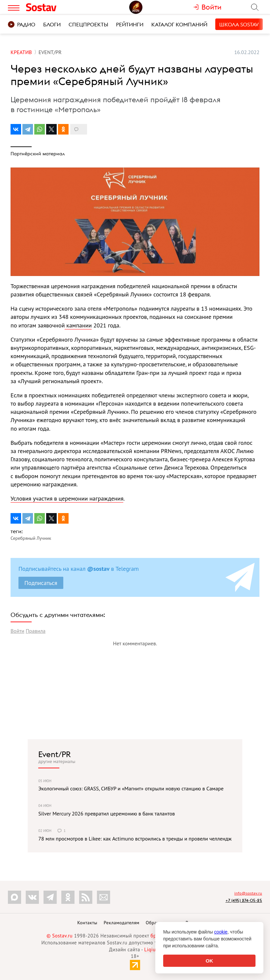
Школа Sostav (239, 24)
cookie (221, 932)
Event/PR (55, 754)
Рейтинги (130, 24)
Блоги (52, 24)
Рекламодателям (121, 923)
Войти (17, 631)
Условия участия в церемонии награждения (67, 498)
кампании (78, 325)
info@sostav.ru (248, 893)
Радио (22, 24)
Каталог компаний (179, 24)
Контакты (87, 923)
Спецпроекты (88, 24)
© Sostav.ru (60, 936)
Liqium (152, 949)
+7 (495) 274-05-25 (244, 900)
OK (210, 961)
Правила (36, 631)
